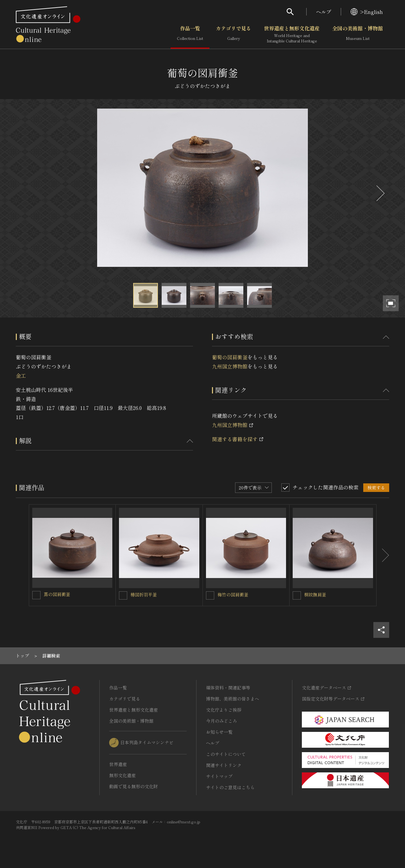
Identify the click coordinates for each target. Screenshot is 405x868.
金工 (21, 375)
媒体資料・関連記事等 (228, 688)
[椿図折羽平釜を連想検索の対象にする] (123, 595)
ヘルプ (324, 12)
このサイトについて (226, 754)
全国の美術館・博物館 (358, 35)
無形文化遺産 (122, 775)
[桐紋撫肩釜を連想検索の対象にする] (297, 595)
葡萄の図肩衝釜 (230, 357)
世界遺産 (118, 764)
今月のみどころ (221, 721)
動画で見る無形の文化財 (134, 786)
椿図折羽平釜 (144, 594)
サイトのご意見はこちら (230, 787)
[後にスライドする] (380, 193)
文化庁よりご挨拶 (224, 710)
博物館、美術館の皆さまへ (233, 699)
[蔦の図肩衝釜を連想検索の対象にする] (36, 595)
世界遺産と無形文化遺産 (292, 35)
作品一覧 (190, 35)
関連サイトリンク (224, 765)
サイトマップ (219, 776)
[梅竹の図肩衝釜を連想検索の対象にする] (210, 595)
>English (367, 12)
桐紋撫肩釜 (315, 594)
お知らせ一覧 (219, 732)
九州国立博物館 (230, 366)
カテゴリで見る (234, 35)
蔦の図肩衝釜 (57, 594)
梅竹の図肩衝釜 (233, 594)
